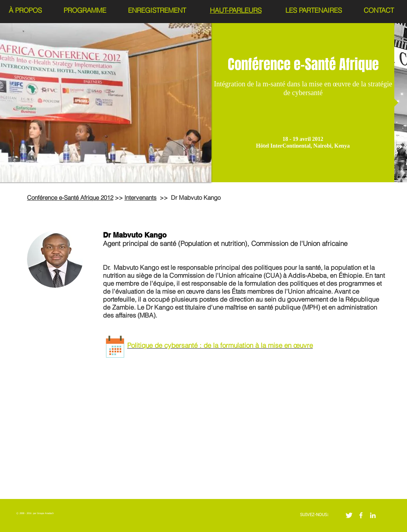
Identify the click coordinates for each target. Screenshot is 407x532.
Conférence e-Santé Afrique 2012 (70, 198)
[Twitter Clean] (349, 515)
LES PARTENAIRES (314, 10)
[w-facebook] (361, 515)
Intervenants (141, 198)
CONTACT (379, 10)
